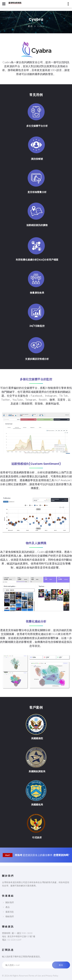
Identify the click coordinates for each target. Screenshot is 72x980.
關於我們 (10, 902)
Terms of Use (35, 976)
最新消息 (10, 912)
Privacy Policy (52, 976)
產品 (8, 907)
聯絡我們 (10, 916)
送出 (61, 965)
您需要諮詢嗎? (61, 855)
